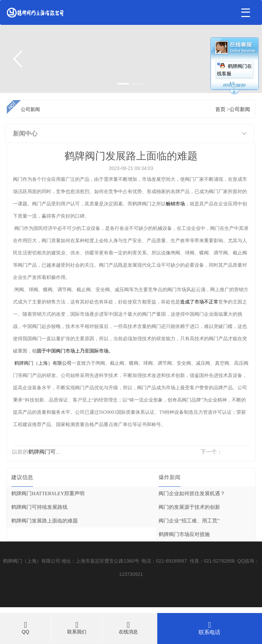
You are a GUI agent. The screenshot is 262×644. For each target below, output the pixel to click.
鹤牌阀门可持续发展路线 (58, 452)
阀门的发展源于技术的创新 (189, 507)
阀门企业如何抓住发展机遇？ (192, 493)
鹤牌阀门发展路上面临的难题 (45, 521)
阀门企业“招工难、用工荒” (189, 521)
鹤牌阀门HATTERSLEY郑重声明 (48, 493)
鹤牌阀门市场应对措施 (184, 534)
